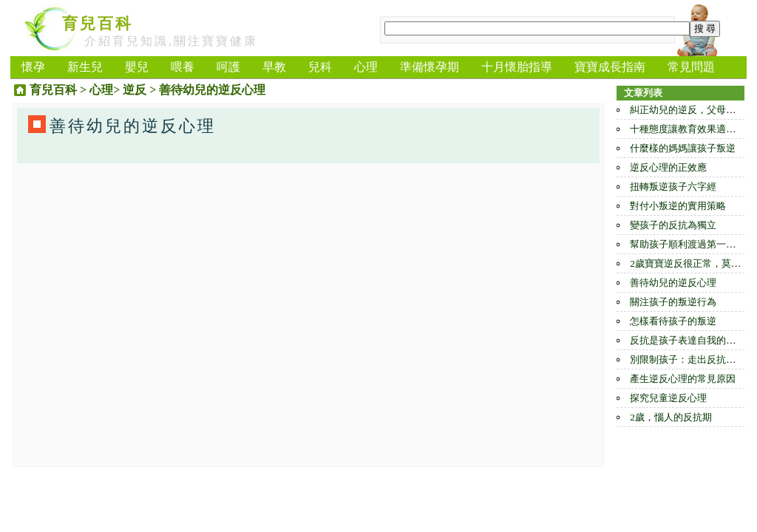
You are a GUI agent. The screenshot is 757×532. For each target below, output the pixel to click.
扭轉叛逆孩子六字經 (673, 187)
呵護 (228, 67)
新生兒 (85, 67)
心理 (366, 67)
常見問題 (691, 67)
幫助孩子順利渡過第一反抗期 (692, 244)
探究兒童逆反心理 (668, 398)
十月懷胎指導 (517, 67)
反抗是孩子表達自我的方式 (688, 340)
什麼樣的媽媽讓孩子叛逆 (683, 148)
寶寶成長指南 (610, 67)
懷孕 (33, 67)
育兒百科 (98, 24)
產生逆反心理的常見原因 (683, 379)
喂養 (183, 67)
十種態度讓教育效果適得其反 (692, 129)
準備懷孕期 (430, 67)
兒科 (320, 67)
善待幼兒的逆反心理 (673, 283)
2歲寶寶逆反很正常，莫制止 (690, 263)
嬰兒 (137, 67)
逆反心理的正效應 (668, 167)
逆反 (135, 90)
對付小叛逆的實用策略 (678, 206)
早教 (274, 67)
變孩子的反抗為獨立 (673, 225)
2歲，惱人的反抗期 (671, 417)
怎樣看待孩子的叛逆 (673, 321)
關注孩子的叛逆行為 (673, 302)
